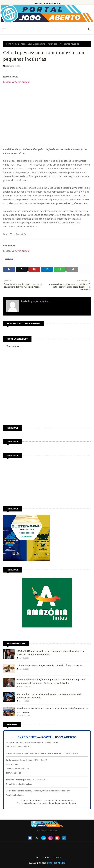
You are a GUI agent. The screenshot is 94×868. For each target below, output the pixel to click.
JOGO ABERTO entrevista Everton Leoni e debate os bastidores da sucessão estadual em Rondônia (51, 653)
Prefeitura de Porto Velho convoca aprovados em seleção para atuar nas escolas (52, 710)
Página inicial (11, 44)
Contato (47, 858)
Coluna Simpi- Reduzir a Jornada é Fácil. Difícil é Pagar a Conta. (50, 666)
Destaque (22, 44)
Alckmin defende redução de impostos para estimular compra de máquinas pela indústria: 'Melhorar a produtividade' (51, 681)
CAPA (37, 858)
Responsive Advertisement (16, 82)
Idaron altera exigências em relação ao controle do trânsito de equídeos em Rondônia (49, 696)
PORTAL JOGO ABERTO (55, 863)
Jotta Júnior (42, 301)
